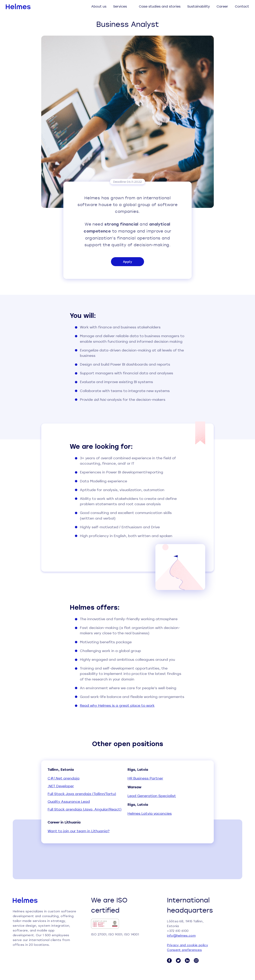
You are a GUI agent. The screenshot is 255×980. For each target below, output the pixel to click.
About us (99, 6)
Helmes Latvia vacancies (150, 813)
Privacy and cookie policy (187, 945)
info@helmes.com (181, 935)
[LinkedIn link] (187, 961)
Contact (242, 6)
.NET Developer (61, 786)
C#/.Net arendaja (64, 778)
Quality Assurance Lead (69, 801)
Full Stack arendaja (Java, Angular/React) (85, 809)
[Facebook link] (169, 961)
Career (222, 6)
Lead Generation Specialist (152, 796)
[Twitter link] (178, 961)
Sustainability (199, 6)
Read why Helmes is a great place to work (117, 705)
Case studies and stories (160, 6)
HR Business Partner (145, 778)
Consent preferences (184, 950)
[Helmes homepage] (18, 6)
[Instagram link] (196, 961)
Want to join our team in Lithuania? (79, 831)
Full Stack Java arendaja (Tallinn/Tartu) (82, 794)
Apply (127, 262)
